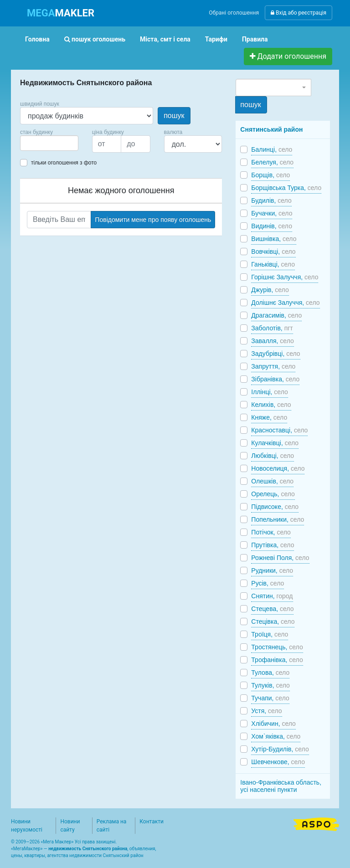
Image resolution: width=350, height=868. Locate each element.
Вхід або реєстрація (299, 13)
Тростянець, (277, 647)
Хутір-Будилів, (280, 749)
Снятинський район (271, 129)
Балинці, (272, 149)
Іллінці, (269, 392)
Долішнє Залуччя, (285, 303)
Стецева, (272, 609)
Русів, (268, 583)
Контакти (152, 822)
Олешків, (272, 481)
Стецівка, (273, 621)
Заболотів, (272, 328)
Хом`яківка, (276, 736)
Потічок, (271, 532)
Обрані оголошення (234, 13)
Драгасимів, (276, 315)
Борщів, (270, 175)
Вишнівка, (274, 239)
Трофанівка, (277, 660)
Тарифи (216, 39)
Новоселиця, (278, 468)
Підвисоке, (275, 507)
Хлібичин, (273, 724)
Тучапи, (270, 698)
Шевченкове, (278, 762)
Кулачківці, (275, 443)
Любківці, (273, 456)
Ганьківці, (273, 264)
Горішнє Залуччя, (285, 277)
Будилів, (271, 200)
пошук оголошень (95, 39)
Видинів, (272, 226)
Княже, (269, 417)
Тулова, (270, 673)
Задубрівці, (275, 354)
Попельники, (278, 519)
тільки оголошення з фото (64, 163)
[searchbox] (36, 143)
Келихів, (271, 405)
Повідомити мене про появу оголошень (153, 220)
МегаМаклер (27, 849)
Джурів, (270, 290)
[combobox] (49, 143)
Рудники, (272, 570)
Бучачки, (272, 213)
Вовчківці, (273, 252)
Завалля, (272, 341)
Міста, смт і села (165, 39)
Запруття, (273, 366)
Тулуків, (270, 685)
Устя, (266, 711)
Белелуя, (272, 162)
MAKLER (61, 13)
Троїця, (270, 634)
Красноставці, (279, 430)
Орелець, (273, 494)
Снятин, (272, 596)
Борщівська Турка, (286, 188)
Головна (37, 39)
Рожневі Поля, (280, 558)
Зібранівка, (275, 379)
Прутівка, (273, 545)
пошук (174, 116)
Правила (255, 39)
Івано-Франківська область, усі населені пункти (281, 786)
